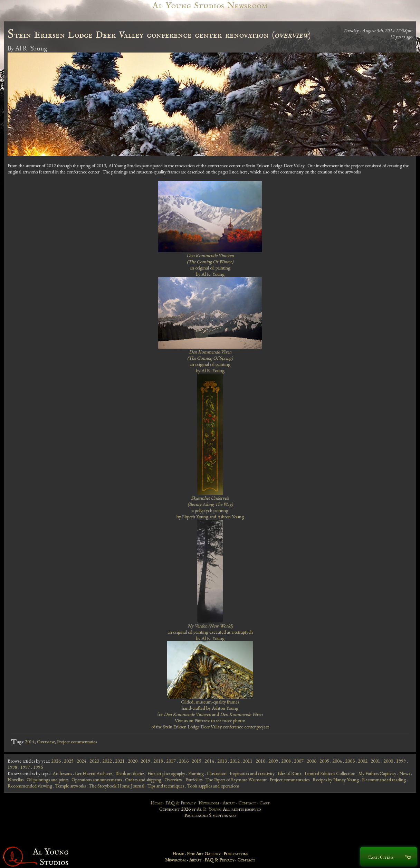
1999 (401, 761)
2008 (286, 761)
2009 (273, 761)
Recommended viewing (30, 786)
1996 (38, 767)
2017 (171, 761)
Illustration (217, 773)
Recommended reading (384, 780)
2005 (324, 761)
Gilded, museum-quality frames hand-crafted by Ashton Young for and (210, 708)
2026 (56, 761)
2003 (350, 761)
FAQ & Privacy (180, 803)
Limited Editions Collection (330, 773)
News (405, 773)
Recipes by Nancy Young (336, 780)
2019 (145, 761)
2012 (235, 761)
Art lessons (62, 773)
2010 (260, 761)
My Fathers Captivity (377, 773)
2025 (69, 761)
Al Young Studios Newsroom (210, 6)
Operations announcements (97, 780)
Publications (236, 853)
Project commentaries (77, 742)
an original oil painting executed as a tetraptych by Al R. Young (210, 632)
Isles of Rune (290, 773)
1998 (12, 767)
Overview (46, 742)
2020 (133, 761)
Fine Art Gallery (204, 853)
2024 (82, 761)
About (229, 803)
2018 (158, 761)
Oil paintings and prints (47, 780)
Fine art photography (166, 773)
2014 (30, 742)
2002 (363, 761)
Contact (247, 803)
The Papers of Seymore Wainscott (236, 780)
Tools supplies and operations (213, 786)
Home (156, 803)
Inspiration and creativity (252, 773)
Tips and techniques (166, 786)
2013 (222, 761)
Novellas (16, 780)
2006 (312, 761)
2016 (184, 761)
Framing (196, 773)
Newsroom (209, 803)
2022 (107, 761)
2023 (94, 761)
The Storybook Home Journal (117, 786)
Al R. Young (209, 809)
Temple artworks (70, 786)
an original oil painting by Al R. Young (210, 265)
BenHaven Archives (94, 773)
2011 (248, 761)
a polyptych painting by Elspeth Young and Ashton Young (210, 507)
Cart (265, 803)
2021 (120, 761)
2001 (375, 761)
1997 (25, 767)
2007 (299, 761)
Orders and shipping (143, 780)
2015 (197, 761)
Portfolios (194, 780)
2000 (388, 761)
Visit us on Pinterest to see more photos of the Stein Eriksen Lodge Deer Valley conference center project (210, 724)
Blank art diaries (130, 773)
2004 (337, 761)
